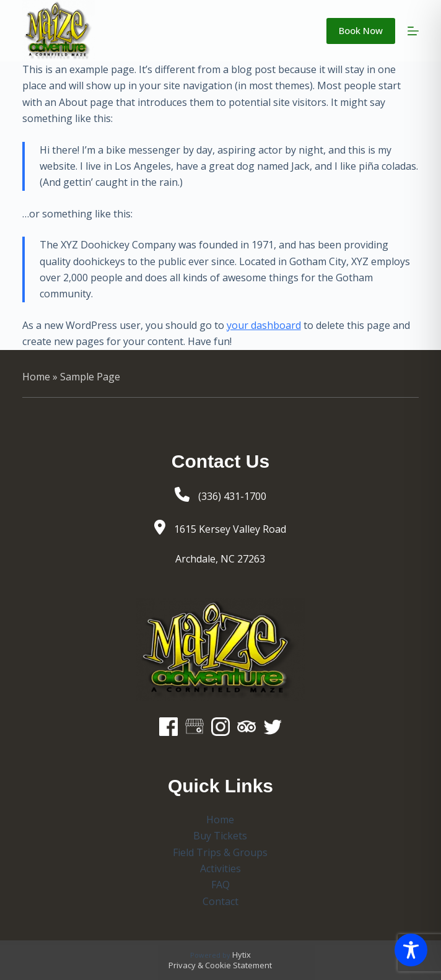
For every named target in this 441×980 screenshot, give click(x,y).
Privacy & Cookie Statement (220, 965)
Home (36, 377)
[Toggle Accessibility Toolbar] (411, 950)
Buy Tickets (220, 836)
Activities (220, 868)
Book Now (361, 30)
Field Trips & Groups (220, 852)
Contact (220, 901)
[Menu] (413, 31)
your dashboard (264, 325)
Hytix (242, 955)
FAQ (220, 885)
